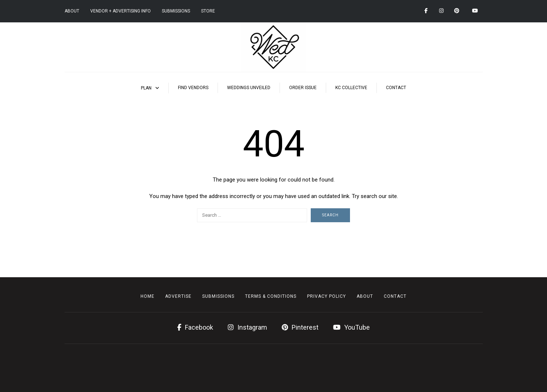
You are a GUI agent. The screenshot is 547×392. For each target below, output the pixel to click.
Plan (146, 88)
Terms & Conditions (271, 296)
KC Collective (351, 88)
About (72, 11)
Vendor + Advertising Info (121, 11)
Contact (396, 88)
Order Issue (303, 88)
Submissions (176, 11)
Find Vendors (193, 88)
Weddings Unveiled (249, 88)
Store (208, 11)
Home (147, 296)
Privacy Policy (327, 296)
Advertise (178, 296)
